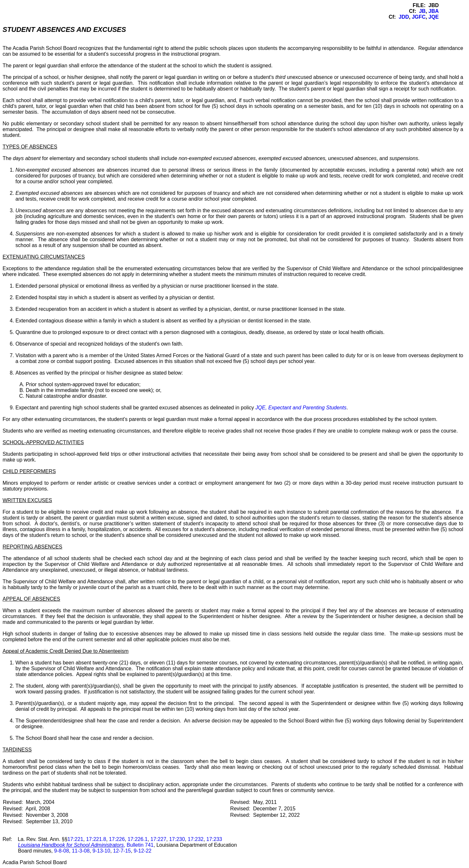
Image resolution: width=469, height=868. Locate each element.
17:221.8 (96, 839)
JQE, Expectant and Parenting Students (301, 408)
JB (422, 11)
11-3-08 (81, 851)
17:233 (214, 839)
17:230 (177, 839)
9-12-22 (142, 851)
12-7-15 (122, 851)
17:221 (75, 839)
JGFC (419, 17)
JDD (404, 17)
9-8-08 (61, 851)
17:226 (117, 839)
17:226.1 (137, 839)
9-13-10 (101, 851)
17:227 (159, 839)
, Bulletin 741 (86, 845)
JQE (434, 17)
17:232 (196, 839)
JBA (434, 11)
